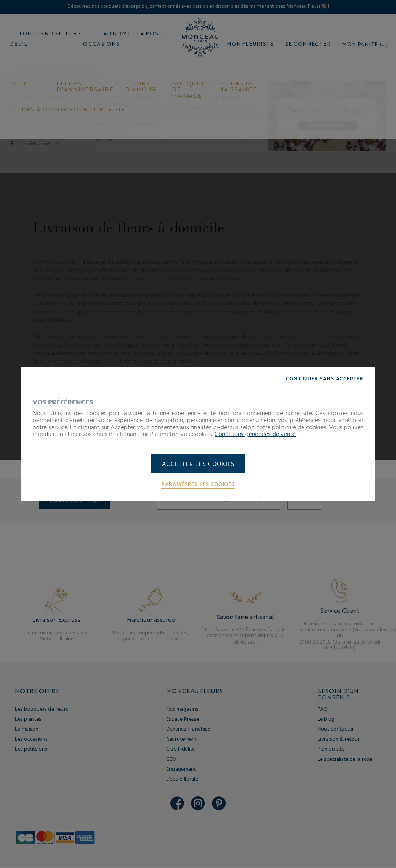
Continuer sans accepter (325, 379)
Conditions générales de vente (255, 434)
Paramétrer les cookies (198, 485)
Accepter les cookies (198, 464)
